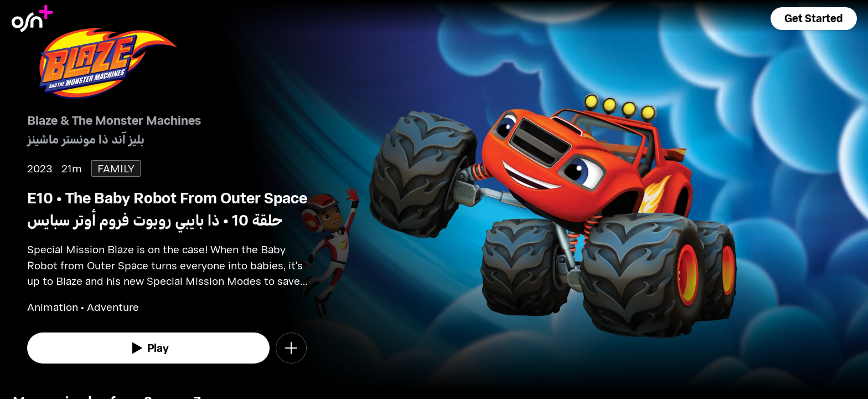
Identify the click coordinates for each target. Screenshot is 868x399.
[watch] (148, 348)
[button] (814, 19)
